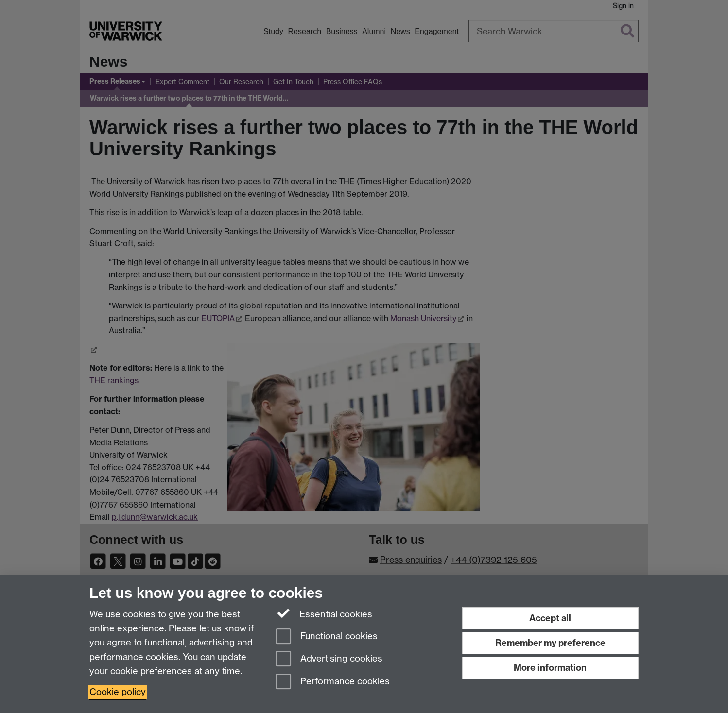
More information (550, 668)
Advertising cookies (329, 659)
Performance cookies (333, 682)
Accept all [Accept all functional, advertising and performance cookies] (550, 618)
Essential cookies (324, 613)
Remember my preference (550, 643)
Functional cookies (327, 637)
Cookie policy (118, 692)
